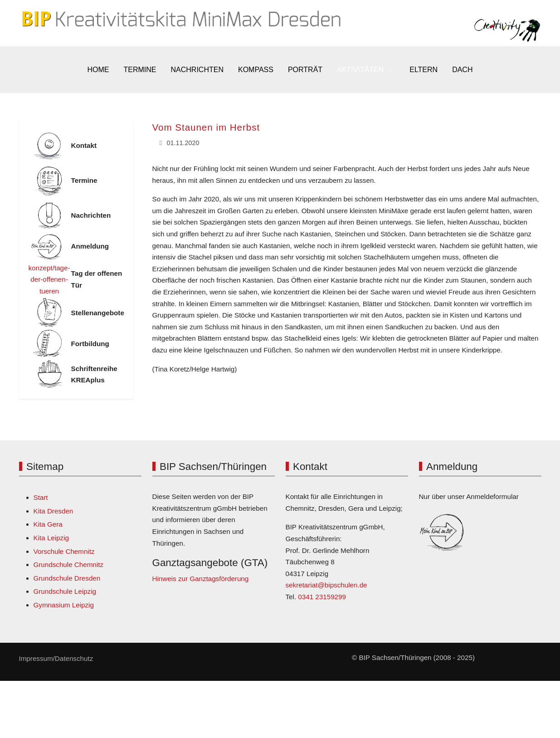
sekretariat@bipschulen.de (326, 585)
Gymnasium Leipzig (64, 605)
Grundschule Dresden (67, 578)
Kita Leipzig (51, 538)
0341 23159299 (322, 597)
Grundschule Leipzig (65, 591)
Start (41, 497)
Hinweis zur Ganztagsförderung (201, 579)
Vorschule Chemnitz (64, 551)
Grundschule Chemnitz (68, 564)
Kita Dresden (54, 511)
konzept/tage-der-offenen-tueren (49, 279)
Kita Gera (48, 524)
